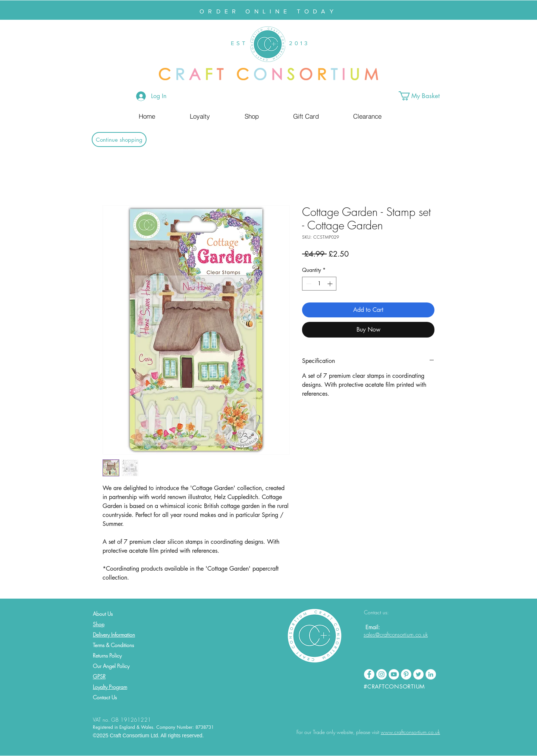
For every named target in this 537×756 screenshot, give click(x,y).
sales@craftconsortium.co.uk (396, 635)
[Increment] (331, 284)
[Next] (495, 10)
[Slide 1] (265, 1)
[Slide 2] (272, 1)
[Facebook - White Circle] (369, 674)
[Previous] (42, 10)
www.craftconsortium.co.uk (410, 732)
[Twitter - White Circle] (418, 674)
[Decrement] (308, 284)
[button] (425, 96)
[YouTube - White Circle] (394, 674)
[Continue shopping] (119, 139)
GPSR (99, 676)
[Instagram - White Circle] (381, 674)
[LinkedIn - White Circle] (431, 674)
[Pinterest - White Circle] (406, 674)
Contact (101, 697)
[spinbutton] (319, 284)
